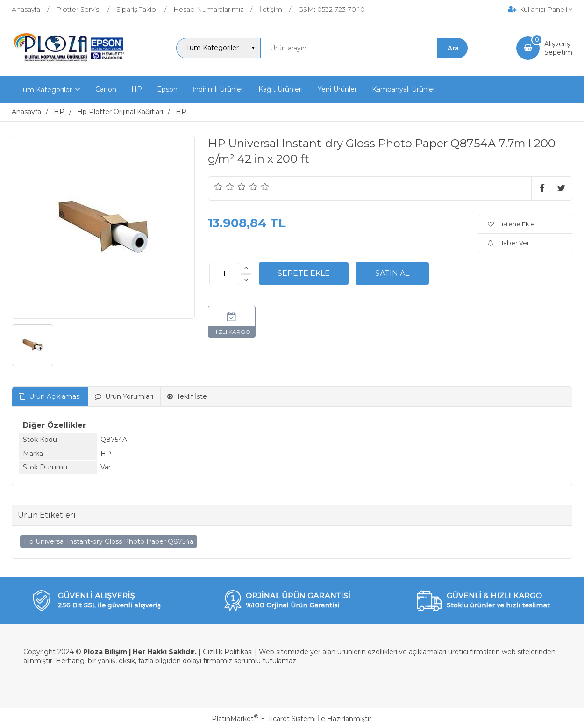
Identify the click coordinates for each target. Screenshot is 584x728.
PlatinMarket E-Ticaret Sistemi (264, 719)
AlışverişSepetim (558, 48)
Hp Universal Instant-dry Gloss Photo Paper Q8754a (109, 541)
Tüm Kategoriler (46, 90)
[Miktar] (224, 274)
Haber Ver (509, 243)
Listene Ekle (511, 224)
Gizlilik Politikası (228, 652)
